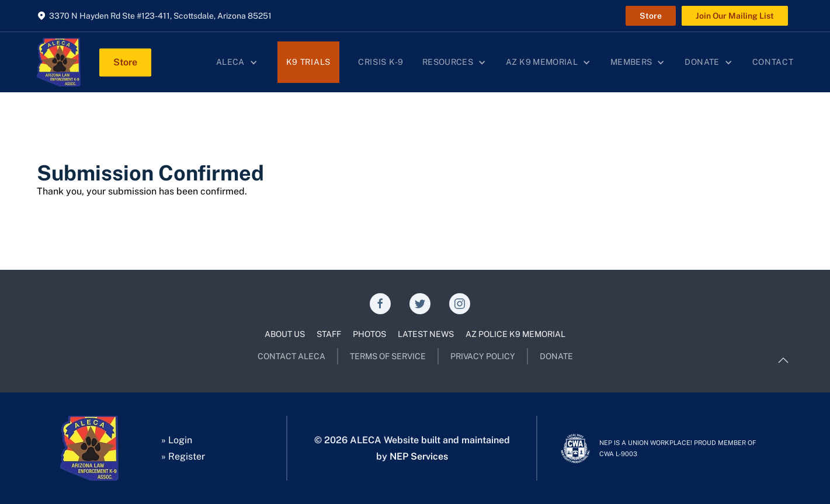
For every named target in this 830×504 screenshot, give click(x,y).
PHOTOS (369, 334)
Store (651, 16)
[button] (237, 62)
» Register (183, 456)
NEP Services (419, 456)
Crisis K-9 (381, 62)
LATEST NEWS (426, 334)
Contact (773, 62)
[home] (59, 62)
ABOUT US (285, 334)
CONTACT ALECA (291, 356)
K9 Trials (308, 62)
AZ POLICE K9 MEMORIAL (515, 334)
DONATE (556, 356)
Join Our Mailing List (735, 16)
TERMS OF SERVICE (388, 356)
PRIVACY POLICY (483, 356)
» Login (177, 440)
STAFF (329, 334)
